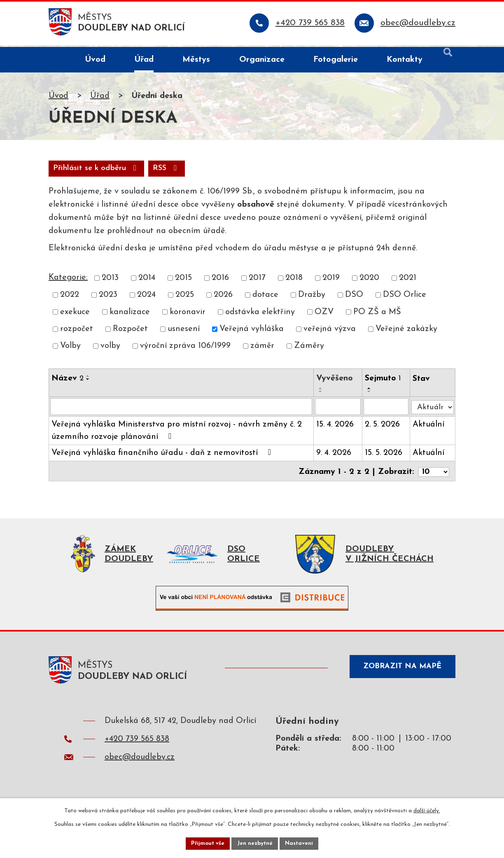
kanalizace (130, 315)
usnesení (184, 332)
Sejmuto (384, 381)
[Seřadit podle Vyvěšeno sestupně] (322, 394)
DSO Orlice (405, 298)
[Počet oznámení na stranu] (433, 473)
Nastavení (301, 843)
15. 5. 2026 (385, 456)
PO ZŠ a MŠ (377, 315)
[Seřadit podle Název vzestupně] (88, 379)
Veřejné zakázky (406, 332)
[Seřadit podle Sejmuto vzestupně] (371, 391)
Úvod (58, 98)
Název (68, 381)
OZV (324, 315)
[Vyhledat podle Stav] (433, 408)
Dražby (312, 298)
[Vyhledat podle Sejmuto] (387, 410)
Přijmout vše (206, 843)
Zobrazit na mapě (399, 673)
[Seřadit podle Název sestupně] (88, 382)
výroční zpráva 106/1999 (185, 349)
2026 (223, 298)
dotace (265, 298)
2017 (257, 281)
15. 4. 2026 (336, 428)
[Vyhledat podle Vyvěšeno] (339, 410)
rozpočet (77, 332)
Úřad (100, 98)
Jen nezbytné (255, 843)
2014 (147, 281)
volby (110, 349)
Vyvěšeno (336, 381)
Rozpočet (130, 332)
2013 (110, 281)
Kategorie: (68, 280)
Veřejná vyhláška (252, 332)
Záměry (309, 349)
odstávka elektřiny (260, 315)
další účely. (427, 810)
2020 (369, 281)
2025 (185, 298)
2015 (183, 281)
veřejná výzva (330, 332)
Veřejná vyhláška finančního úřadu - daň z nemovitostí (163, 456)
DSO (354, 298)
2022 (70, 298)
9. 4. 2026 (335, 456)
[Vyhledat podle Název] (182, 410)
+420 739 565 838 (137, 744)
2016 (220, 281)
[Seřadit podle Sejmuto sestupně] (371, 394)
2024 (146, 298)
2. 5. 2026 (384, 428)
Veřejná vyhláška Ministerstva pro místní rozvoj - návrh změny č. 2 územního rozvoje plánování (177, 434)
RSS (68, 171)
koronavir (188, 315)
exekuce (75, 315)
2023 (108, 298)
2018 (294, 281)
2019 (331, 281)
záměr (262, 349)
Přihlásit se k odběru (144, 171)
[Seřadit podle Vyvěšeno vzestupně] (322, 391)
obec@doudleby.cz (140, 762)
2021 (408, 281)
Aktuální (430, 428)
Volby (70, 349)
